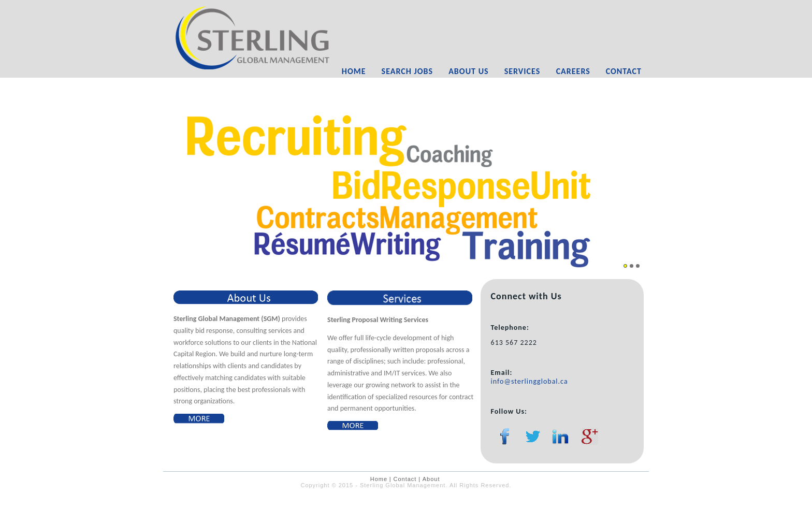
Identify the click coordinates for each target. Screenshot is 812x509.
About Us (468, 71)
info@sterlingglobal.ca (530, 381)
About (431, 479)
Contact (624, 71)
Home (354, 71)
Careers (573, 71)
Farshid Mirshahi (421, 501)
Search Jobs (408, 71)
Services (523, 71)
